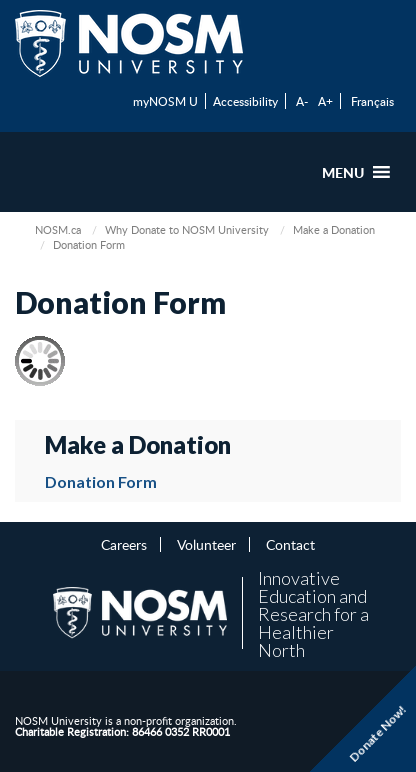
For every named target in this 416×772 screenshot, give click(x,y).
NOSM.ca (58, 229)
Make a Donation (334, 229)
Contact (290, 544)
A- (302, 101)
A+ (325, 101)
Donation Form (101, 481)
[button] (343, 172)
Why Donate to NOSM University (187, 229)
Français (372, 101)
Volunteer (206, 544)
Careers (124, 544)
